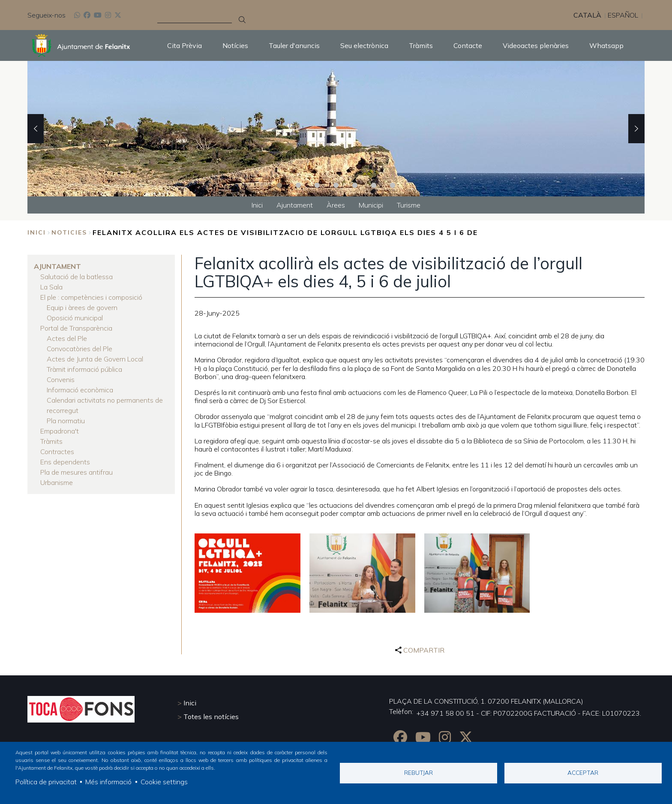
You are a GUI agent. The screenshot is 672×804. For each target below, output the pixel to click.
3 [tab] (317, 185)
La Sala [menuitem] (51, 287)
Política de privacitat (46, 782)
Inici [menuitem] (257, 205)
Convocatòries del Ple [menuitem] (79, 349)
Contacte (468, 45)
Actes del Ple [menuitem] (67, 338)
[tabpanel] (336, 129)
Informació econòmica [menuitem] (80, 390)
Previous (36, 129)
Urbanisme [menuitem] (57, 482)
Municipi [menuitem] (371, 205)
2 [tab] (298, 185)
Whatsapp (606, 45)
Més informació (108, 782)
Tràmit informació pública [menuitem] (84, 369)
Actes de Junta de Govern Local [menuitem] (95, 359)
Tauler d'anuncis (294, 45)
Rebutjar (418, 772)
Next (636, 129)
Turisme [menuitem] (409, 205)
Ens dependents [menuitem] (65, 462)
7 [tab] (393, 185)
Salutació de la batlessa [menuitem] (76, 277)
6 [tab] (374, 185)
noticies (69, 232)
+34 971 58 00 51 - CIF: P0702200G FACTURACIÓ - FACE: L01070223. (529, 713)
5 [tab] (355, 185)
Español (623, 15)
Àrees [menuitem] (336, 205)
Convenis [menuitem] (61, 379)
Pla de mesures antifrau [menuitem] (76, 472)
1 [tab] (279, 185)
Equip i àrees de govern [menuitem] (82, 307)
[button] (247, 573)
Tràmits (421, 45)
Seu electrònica (364, 45)
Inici (37, 232)
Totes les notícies (211, 717)
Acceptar (583, 772)
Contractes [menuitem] (57, 452)
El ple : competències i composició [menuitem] (91, 297)
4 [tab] (336, 185)
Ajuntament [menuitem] (295, 205)
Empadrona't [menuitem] (60, 431)
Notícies (235, 45)
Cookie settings (164, 782)
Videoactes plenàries (536, 45)
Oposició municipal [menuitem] (75, 318)
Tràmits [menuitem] (51, 441)
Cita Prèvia (184, 45)
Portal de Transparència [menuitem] (76, 328)
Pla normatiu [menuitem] (66, 421)
